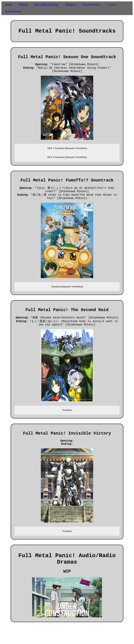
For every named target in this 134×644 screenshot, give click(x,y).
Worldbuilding (46, 5)
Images (70, 5)
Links (112, 5)
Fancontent (92, 5)
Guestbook (13, 13)
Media (23, 5)
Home (8, 5)
